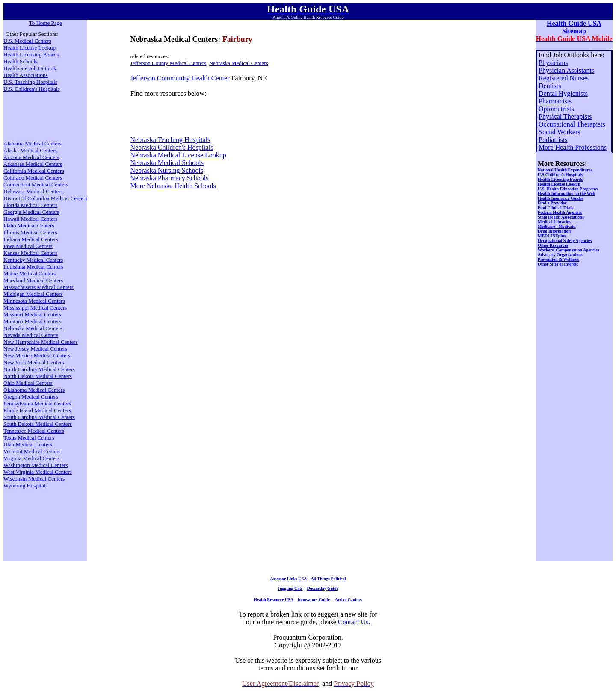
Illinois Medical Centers (30, 232)
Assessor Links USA (289, 579)
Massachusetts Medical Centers (38, 287)
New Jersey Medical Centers (35, 349)
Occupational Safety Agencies (565, 241)
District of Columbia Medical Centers (45, 198)
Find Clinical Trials (555, 208)
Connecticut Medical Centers (36, 185)
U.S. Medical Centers (27, 41)
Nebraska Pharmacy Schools (169, 178)
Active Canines (349, 600)
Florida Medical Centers (30, 205)
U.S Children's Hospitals (560, 175)
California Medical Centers (34, 171)
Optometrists (556, 109)
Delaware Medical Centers (33, 191)
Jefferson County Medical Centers (168, 63)
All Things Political (328, 579)
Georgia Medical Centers (31, 212)
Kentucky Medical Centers (33, 260)
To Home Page (46, 23)
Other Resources (553, 245)
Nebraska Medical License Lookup (178, 155)
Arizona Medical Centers (31, 157)
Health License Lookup (30, 48)
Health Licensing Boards (31, 55)
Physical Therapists (565, 117)
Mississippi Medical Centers (35, 308)
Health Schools (20, 61)
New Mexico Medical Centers (37, 356)
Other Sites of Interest (558, 264)
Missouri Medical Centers (32, 314)
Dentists (550, 86)
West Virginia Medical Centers (38, 472)
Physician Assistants (566, 70)
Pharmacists (555, 101)
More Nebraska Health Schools (173, 186)
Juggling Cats (290, 588)
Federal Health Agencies (560, 212)
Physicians (553, 63)
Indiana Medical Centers (31, 239)
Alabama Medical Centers (33, 143)
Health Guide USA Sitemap (574, 27)
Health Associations (26, 75)
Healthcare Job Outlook (30, 68)
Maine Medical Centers (30, 273)
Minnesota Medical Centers (34, 301)
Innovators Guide (314, 600)
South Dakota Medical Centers (38, 424)
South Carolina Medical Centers (39, 417)
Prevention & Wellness (558, 259)
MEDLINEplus (552, 236)
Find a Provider (552, 203)
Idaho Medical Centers (29, 226)
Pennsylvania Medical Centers (37, 403)
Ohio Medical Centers (28, 383)
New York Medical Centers (34, 362)
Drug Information (554, 231)
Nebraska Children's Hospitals (172, 147)
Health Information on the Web (566, 193)
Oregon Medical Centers (31, 397)
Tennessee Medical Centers (34, 431)
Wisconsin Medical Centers (34, 479)
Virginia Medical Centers (31, 458)
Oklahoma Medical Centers (34, 390)
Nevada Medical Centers (31, 335)
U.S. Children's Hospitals (32, 89)
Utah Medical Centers (28, 444)
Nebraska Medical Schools (167, 163)
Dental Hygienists (563, 93)
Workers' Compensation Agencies (569, 250)
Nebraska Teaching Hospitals (170, 140)
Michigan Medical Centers (33, 294)
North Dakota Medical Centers (38, 376)
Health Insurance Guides (561, 198)
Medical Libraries (554, 222)
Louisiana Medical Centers (33, 267)
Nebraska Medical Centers (239, 63)
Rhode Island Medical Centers (37, 410)
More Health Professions (573, 147)
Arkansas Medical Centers (33, 164)
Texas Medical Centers (29, 438)
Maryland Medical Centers (33, 280)
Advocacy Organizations (560, 255)
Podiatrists (553, 140)
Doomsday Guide (323, 588)
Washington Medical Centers (36, 465)
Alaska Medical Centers (30, 150)
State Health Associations (561, 217)
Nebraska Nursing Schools (167, 170)
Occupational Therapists (572, 124)
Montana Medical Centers (32, 321)
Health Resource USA (274, 600)
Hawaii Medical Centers (30, 219)
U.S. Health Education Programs (568, 189)
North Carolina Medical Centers (39, 369)
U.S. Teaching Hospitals (30, 82)
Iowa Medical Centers (28, 246)
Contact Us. (354, 622)
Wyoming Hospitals (26, 486)
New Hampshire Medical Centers (41, 342)
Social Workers (560, 132)
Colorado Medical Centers (33, 178)
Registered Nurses (564, 78)
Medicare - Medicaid (557, 226)
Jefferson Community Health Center (180, 78)
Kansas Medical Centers (30, 253)
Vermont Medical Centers (32, 451)
